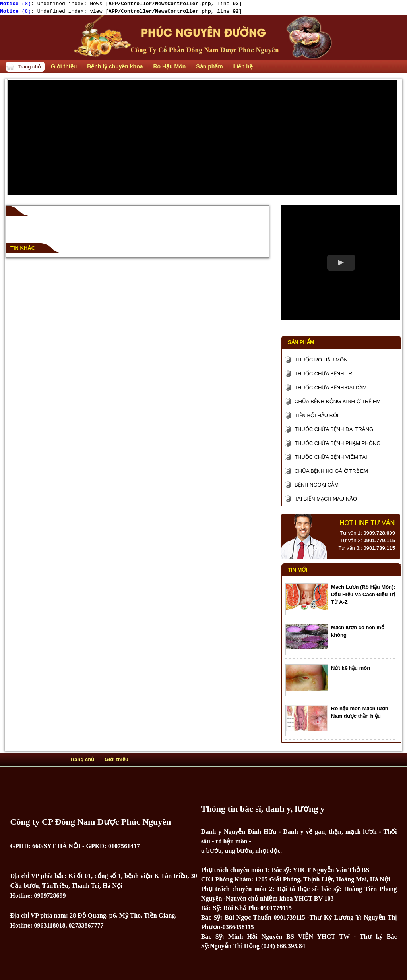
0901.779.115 (379, 540)
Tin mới (297, 570)
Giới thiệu (116, 759)
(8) (16, 4)
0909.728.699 (379, 533)
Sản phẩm (301, 342)
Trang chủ (29, 67)
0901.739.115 (379, 548)
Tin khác (23, 248)
